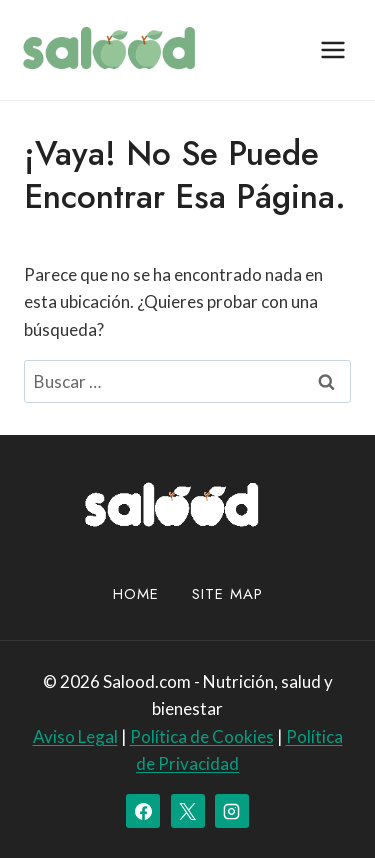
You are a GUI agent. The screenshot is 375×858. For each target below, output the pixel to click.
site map (227, 594)
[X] (188, 811)
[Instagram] (232, 811)
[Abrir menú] (332, 49)
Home (136, 594)
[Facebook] (143, 811)
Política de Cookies (202, 736)
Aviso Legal (75, 736)
